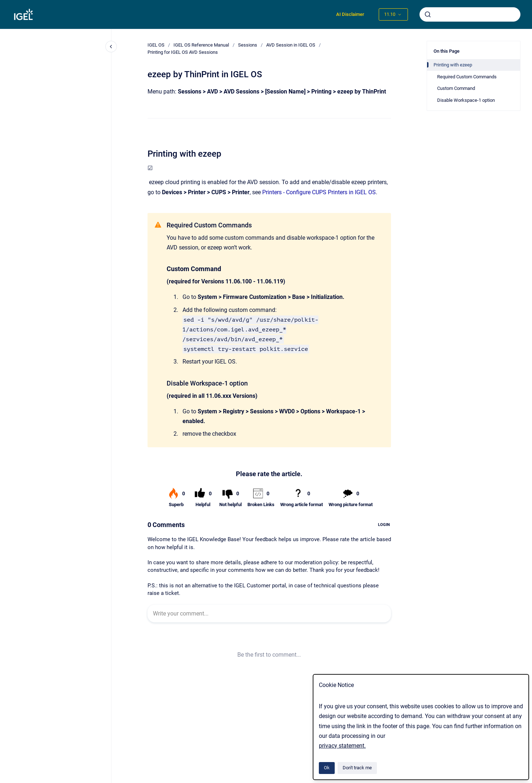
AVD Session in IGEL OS (291, 45)
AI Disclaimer (350, 14)
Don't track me (357, 768)
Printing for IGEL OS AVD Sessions (183, 52)
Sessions (248, 45)
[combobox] (470, 14)
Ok (327, 768)
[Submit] (428, 14)
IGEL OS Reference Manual (201, 45)
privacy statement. (342, 746)
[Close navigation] (111, 47)
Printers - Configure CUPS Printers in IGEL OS (319, 192)
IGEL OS (156, 45)
